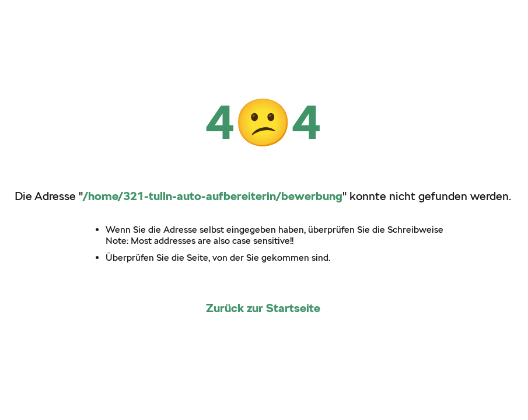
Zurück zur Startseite (263, 308)
